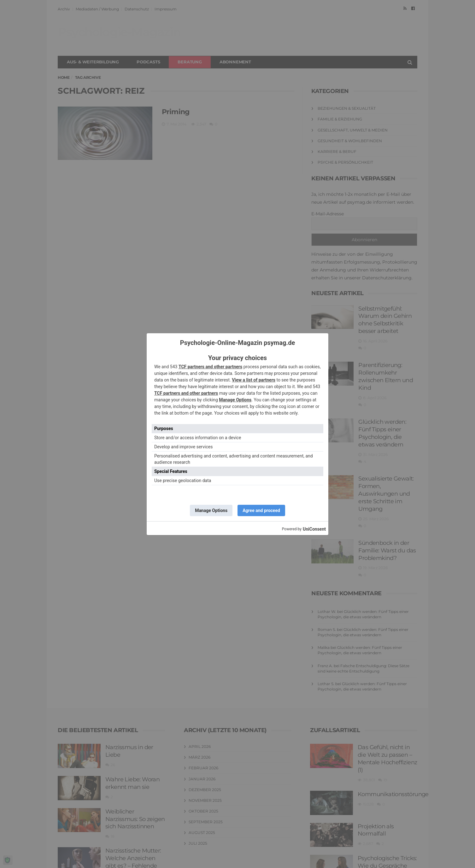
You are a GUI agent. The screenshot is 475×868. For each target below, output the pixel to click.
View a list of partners (254, 380)
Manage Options (235, 400)
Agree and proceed (261, 510)
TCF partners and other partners (210, 367)
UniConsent (314, 529)
